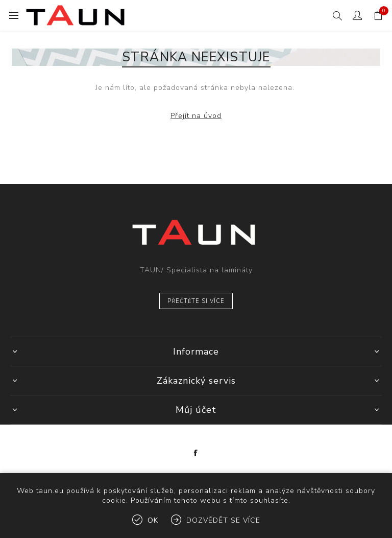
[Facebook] (196, 453)
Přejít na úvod (196, 116)
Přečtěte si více (196, 301)
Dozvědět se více (223, 520)
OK (153, 520)
